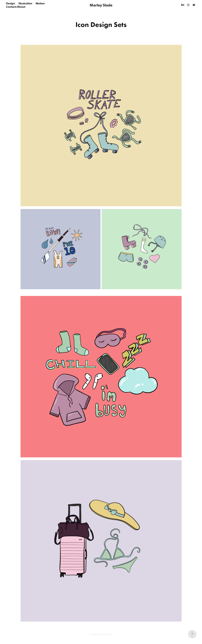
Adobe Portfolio (106, 634)
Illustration (25, 3)
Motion (40, 3)
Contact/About (16, 7)
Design (10, 3)
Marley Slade (101, 5)
